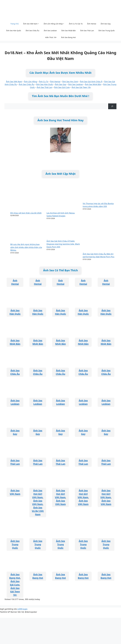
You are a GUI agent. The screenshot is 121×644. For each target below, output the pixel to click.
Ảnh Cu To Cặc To (76, 24)
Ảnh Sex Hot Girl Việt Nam (38, 494)
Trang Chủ (14, 24)
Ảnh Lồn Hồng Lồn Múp (54, 24)
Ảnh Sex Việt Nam (31, 24)
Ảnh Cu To (44, 82)
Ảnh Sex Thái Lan (87, 30)
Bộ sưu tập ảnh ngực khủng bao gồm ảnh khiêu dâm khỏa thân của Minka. (26, 247)
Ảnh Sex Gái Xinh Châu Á (91, 82)
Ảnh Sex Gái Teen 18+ (81, 87)
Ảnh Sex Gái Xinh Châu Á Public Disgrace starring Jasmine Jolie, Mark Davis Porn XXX (63, 244)
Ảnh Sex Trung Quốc (107, 30)
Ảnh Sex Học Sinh (70, 82)
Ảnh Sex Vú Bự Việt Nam (38, 511)
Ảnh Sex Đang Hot (68, 37)
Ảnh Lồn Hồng (31, 82)
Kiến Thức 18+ (51, 37)
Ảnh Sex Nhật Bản (69, 30)
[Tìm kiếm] (112, 106)
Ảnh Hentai (92, 24)
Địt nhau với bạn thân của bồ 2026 (26, 213)
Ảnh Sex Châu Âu (32, 30)
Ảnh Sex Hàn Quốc (14, 30)
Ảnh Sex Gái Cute (62, 87)
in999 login (22, 609)
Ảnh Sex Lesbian (50, 30)
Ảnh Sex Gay (106, 24)
